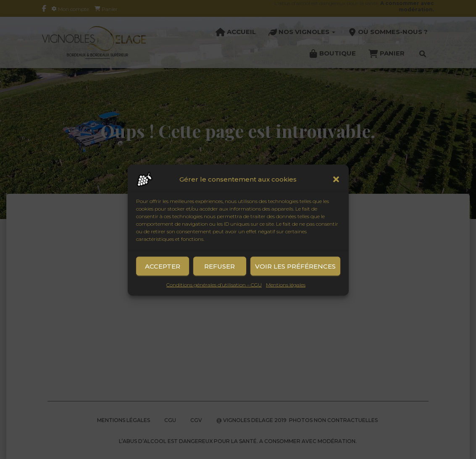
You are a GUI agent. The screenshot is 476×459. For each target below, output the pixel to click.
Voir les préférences (295, 273)
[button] (336, 186)
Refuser (220, 273)
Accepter (163, 273)
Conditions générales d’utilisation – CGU (214, 291)
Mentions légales (286, 291)
